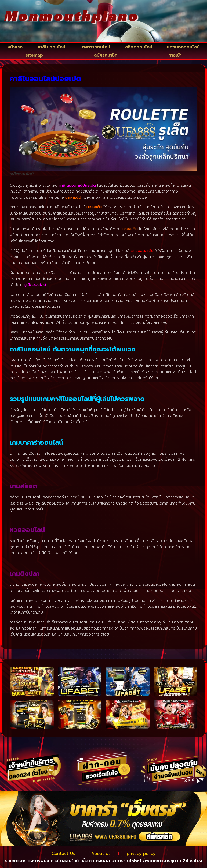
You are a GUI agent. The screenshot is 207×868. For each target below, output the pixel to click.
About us (101, 854)
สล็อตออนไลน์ (139, 47)
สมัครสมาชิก (106, 55)
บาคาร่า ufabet (126, 861)
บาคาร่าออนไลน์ (95, 47)
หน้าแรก (15, 47)
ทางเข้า (175, 55)
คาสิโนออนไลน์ (51, 47)
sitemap (34, 55)
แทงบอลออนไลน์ (183, 47)
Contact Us (58, 854)
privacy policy (146, 854)
